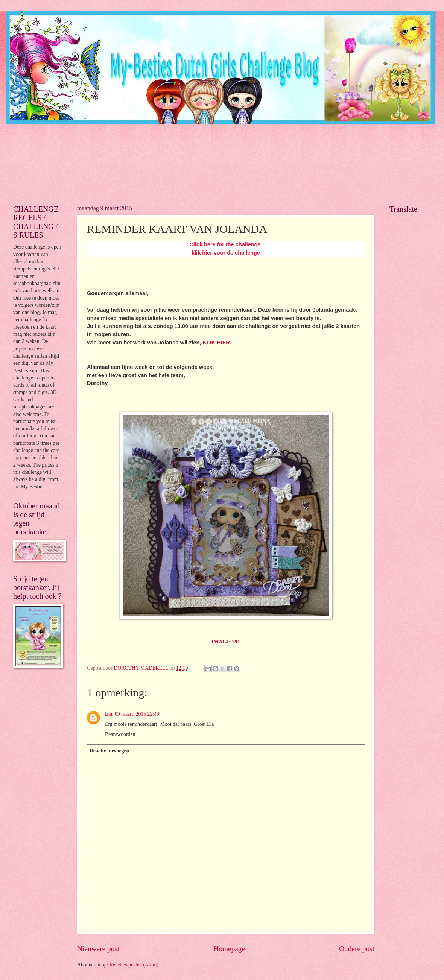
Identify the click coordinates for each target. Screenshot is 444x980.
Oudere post (357, 949)
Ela (109, 714)
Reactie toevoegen (109, 751)
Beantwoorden (120, 734)
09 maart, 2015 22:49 (137, 714)
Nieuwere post (98, 949)
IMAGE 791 (226, 642)
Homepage (229, 949)
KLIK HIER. (217, 343)
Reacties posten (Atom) (134, 965)
